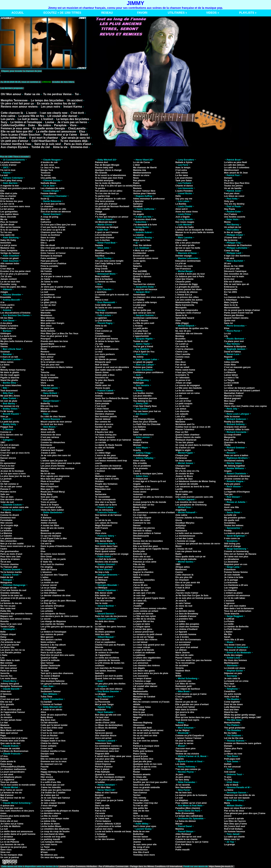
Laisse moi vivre (104, 829)
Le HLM (228, 385)
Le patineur (139, 655)
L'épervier (138, 201)
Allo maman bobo (10, 263)
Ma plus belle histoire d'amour (17, 341)
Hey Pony (46, 774)
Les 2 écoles (182, 637)
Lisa (97, 474)
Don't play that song (11, 180)
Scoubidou (230, 523)
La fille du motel (49, 816)
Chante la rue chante (186, 839)
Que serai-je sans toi (144, 313)
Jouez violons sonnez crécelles (150, 608)
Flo (226, 295)
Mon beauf (230, 401)
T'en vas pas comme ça (188, 769)
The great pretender (235, 728)
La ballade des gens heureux (110, 627)
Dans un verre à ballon (236, 455)
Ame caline (8, 116)
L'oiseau (5, 481)
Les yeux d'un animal (187, 647)
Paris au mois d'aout (77, 144)
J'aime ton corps (142, 588)
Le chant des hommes (187, 627)
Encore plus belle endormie (15, 816)
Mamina (180, 829)
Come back (47, 748)
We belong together (235, 466)
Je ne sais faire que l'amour (55, 798)
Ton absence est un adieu (109, 191)
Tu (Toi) (228, 780)
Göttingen (6, 333)
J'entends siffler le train (237, 429)
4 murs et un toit (9, 357)
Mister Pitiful (47, 429)
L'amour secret (49, 585)
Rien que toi (47, 489)
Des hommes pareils (106, 416)
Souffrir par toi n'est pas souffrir (150, 782)
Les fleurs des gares (144, 671)
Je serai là (181, 601)
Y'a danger (101, 214)
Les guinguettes (9, 212)
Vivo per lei (6, 308)
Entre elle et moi (9, 821)
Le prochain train (142, 660)
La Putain (229, 621)
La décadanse (232, 559)
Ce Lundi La (182, 344)
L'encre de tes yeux (105, 455)
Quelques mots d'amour (188, 313)
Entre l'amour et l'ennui (53, 253)
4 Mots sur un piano (144, 250)
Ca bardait (46, 702)
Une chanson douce (106, 735)
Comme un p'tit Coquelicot (190, 735)
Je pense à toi (183, 380)
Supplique (101, 582)
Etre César (46, 557)
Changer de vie (8, 588)
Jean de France (49, 569)
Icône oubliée (48, 780)
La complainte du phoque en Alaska (60, 811)
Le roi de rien (183, 406)
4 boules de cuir (49, 162)
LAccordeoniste (104, 235)
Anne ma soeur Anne (187, 212)
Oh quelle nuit (232, 520)
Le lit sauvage (8, 839)
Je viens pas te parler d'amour (57, 287)
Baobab (45, 531)
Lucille (179, 489)
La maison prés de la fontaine (191, 795)
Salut (136, 432)
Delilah (228, 764)
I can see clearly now (54, 113)
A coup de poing (49, 217)
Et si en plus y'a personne (14, 274)
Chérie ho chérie (49, 743)
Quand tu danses (142, 276)
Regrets (180, 759)
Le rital (4, 722)
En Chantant (182, 580)
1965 (178, 564)
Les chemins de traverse (108, 466)
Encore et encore (104, 424)
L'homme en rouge (185, 541)
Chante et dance (184, 186)
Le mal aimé (7, 774)
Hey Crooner (102, 699)
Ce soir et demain (10, 445)
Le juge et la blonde (144, 650)
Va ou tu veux (48, 375)
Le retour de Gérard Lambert (239, 388)
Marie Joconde (8, 217)
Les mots (180, 764)
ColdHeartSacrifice (105, 253)
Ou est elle (139, 738)
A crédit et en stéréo (51, 710)
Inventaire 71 (182, 375)
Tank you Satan (184, 180)
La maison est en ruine (188, 393)
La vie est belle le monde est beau (113, 831)
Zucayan (138, 821)
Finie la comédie (49, 266)
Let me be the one (234, 738)
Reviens (45, 352)
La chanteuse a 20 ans (236, 585)
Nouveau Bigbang (143, 722)
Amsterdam (139, 295)
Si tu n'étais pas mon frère (109, 178)
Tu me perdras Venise (57, 94)
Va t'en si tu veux (142, 818)
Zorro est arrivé (103, 738)
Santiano (138, 204)
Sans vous (6, 850)
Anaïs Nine (230, 365)
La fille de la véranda (144, 619)
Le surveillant (183, 645)
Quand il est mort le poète (109, 676)
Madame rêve (7, 248)
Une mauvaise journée (145, 398)
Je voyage (6, 528)
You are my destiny (234, 204)
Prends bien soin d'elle (13, 741)
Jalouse (4, 707)
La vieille (229, 624)
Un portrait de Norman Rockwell (112, 206)
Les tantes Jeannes (105, 671)
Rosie (98, 492)
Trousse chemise (10, 564)
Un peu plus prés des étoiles (110, 684)
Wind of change (233, 546)
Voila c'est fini (232, 697)
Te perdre (100, 188)
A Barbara (46, 518)
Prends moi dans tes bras (54, 341)
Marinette (46, 313)
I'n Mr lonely (7, 411)
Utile (135, 813)
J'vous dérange (49, 805)
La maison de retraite (187, 484)
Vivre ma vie (47, 385)
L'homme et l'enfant (51, 704)
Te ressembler (103, 497)
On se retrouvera (104, 510)
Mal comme (6, 663)
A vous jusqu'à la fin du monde (150, 502)
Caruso (99, 328)
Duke (32, 125)
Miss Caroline (48, 850)
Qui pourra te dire (185, 712)
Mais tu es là (231, 305)
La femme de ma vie (11, 603)
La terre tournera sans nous (15, 206)
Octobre (99, 481)
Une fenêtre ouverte (235, 217)
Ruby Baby (46, 494)
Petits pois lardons (143, 751)
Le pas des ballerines (106, 458)
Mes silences (48, 318)
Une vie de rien (141, 811)
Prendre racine (8, 492)
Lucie (178, 847)
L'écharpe (100, 834)
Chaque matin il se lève (53, 741)
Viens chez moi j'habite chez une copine (246, 406)
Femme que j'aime (143, 367)
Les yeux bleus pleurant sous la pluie (60, 463)
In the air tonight (233, 232)
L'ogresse (229, 603)
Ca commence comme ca (108, 746)
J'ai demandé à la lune (145, 225)
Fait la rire (100, 811)
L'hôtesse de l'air (142, 333)
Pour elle (229, 440)
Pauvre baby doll (104, 167)
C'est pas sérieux (50, 437)
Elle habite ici (102, 595)
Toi (77, 94)
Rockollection (140, 850)
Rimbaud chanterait (186, 440)
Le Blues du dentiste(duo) (109, 725)
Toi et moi (6, 562)
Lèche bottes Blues (51, 826)
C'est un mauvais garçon (237, 367)
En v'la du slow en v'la (187, 471)
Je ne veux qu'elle (185, 245)
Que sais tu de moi (10, 743)
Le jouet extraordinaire (12, 772)
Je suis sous (47, 165)
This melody (140, 798)
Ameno (99, 287)
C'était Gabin (48, 541)
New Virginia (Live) (143, 715)
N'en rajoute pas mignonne (55, 476)
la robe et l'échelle (105, 448)
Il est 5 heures (141, 320)
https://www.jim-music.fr (221, 866)
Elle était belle (103, 808)
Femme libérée (48, 193)
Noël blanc (139, 230)
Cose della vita (103, 305)
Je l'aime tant (102, 818)
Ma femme (6, 728)
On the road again (10, 375)
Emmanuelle (231, 289)
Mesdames (46, 315)
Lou (2, 658)
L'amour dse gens (143, 629)
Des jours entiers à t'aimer (147, 533)
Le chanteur (47, 206)
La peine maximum (10, 162)
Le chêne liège (103, 453)
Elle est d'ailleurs (233, 282)
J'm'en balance (103, 821)
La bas (137, 263)
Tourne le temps (49, 678)
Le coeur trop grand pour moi (149, 645)
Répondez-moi (103, 489)
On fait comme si (9, 484)
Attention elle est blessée (189, 333)
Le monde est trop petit (53, 837)
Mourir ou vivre (141, 175)
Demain (228, 178)
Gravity (137, 450)
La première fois (184, 619)
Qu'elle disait (7, 225)
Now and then (232, 710)
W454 (178, 676)
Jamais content (9, 279)
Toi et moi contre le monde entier (18, 785)
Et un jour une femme (107, 339)
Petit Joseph (140, 748)
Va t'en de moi (141, 816)
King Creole (101, 269)
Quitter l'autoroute (50, 665)
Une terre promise (105, 201)
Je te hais (5, 715)
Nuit (135, 269)
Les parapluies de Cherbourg (191, 505)
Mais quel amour (9, 733)
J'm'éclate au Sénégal (107, 227)
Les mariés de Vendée (52, 624)
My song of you (141, 847)
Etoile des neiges (233, 655)
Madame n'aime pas (106, 476)
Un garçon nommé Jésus (54, 684)
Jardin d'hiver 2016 (105, 722)
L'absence (46, 572)
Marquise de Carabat (144, 697)
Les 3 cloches (102, 240)
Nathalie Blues (48, 183)
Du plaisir (46, 689)
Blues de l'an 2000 (234, 266)
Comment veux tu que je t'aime (192, 842)
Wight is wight (183, 450)
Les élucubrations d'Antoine (15, 313)
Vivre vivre (101, 533)
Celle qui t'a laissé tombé (54, 725)
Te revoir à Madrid (50, 676)
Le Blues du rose (233, 754)
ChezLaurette (77, 128)
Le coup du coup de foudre (55, 831)
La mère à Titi (231, 378)
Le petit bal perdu (10, 422)
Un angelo (139, 214)
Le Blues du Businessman (14, 751)
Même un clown (49, 411)
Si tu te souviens (9, 230)
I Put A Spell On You (144, 352)
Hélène (137, 577)
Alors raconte (102, 640)
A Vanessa (6, 694)
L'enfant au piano (233, 593)
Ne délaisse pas (49, 855)
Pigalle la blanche (10, 378)
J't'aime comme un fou (236, 479)
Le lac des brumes (105, 839)
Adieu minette (232, 362)
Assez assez (140, 492)
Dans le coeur (48, 237)
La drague (100, 694)
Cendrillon (230, 691)
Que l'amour (47, 663)
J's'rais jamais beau (11, 720)
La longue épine (142, 627)
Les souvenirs (141, 676)
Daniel (179, 359)
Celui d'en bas (8, 448)
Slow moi (5, 852)
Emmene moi (140, 554)
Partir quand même (105, 551)
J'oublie (137, 606)
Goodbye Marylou (185, 523)
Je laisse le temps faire (107, 341)
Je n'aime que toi (50, 795)
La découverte (48, 289)
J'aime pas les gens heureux (56, 790)
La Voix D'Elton (49, 593)
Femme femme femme (236, 572)
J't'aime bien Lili (233, 237)
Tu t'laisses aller (9, 567)
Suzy (4, 122)
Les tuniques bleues (51, 842)
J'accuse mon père (186, 748)
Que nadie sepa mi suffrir (109, 370)
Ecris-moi (229, 279)
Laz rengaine (231, 588)
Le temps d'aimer (142, 678)
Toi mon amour (183, 250)
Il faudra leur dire (104, 432)
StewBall (138, 206)
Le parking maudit (50, 839)
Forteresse (181, 458)
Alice (43, 712)
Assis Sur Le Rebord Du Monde (112, 398)
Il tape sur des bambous (237, 256)
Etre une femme (184, 585)
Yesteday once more (144, 855)
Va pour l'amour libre (144, 191)
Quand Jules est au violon (109, 678)
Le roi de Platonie (10, 842)
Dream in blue (102, 538)
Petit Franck (101, 528)
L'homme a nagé (142, 681)
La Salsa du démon (186, 821)
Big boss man (48, 720)
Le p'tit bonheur (104, 320)
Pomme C (6, 489)
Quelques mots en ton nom (148, 764)
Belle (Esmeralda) (185, 813)
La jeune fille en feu (31, 116)
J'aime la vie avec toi (11, 595)
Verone (228, 510)
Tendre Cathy (7, 627)
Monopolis (181, 308)
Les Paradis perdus (11, 652)
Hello (178, 196)
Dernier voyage (184, 256)
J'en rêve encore (104, 601)
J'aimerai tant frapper (52, 450)
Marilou (45, 471)
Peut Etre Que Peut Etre (237, 183)
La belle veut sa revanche (189, 533)
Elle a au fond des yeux (146, 546)
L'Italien (228, 632)
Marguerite (230, 437)
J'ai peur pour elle (105, 759)
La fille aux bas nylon (144, 616)
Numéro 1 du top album (53, 645)
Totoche (45, 372)
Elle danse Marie (104, 541)
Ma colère (45, 125)
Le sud (179, 798)
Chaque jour (182, 455)
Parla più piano (232, 484)
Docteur (137, 538)
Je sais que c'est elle (144, 593)
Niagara (137, 717)
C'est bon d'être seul (52, 728)
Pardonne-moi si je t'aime (60, 135)
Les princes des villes (187, 297)
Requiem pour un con (236, 564)
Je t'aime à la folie (234, 577)
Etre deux (181, 362)
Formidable (6, 520)
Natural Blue (182, 725)
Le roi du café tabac (235, 598)
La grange (230, 844)
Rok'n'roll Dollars (233, 829)
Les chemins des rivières (146, 665)
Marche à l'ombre (233, 396)
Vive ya (4, 416)
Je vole (179, 608)
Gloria (179, 520)
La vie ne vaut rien (10, 282)
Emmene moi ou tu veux (54, 761)
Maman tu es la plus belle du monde (195, 232)
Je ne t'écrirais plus (11, 710)
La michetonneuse (185, 536)
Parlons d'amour (104, 767)
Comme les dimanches (53, 442)
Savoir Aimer (102, 372)
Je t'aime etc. (140, 601)
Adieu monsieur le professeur (149, 199)
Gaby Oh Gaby (8, 240)
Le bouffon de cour (51, 297)
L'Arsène (138, 326)
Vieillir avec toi (103, 385)
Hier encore (7, 523)
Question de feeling (235, 442)
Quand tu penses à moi (53, 346)
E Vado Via (46, 562)
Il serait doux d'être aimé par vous (113, 756)
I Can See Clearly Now (145, 406)
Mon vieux (46, 326)
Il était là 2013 (183, 588)
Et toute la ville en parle (53, 559)
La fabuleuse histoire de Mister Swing (196, 481)
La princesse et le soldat (108, 826)
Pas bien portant (104, 567)
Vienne (4, 346)
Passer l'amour (183, 658)
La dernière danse (185, 611)
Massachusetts (232, 722)
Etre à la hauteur (104, 279)
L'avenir (31, 113)
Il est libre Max (103, 787)
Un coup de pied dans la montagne (194, 445)
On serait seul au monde (146, 733)
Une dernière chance (11, 499)
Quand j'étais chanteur (188, 435)
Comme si (6, 432)
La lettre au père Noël (236, 162)
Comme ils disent (10, 515)
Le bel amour (7, 209)
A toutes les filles (50, 525)
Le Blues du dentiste (106, 728)
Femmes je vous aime (15, 128)
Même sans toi (232, 839)
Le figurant (181, 632)
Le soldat (100, 357)
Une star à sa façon (105, 502)
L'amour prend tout (143, 632)
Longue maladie (184, 419)
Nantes (4, 344)
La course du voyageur (188, 385)
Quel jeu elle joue (142, 761)
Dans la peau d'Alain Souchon (20, 135)
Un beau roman (184, 461)
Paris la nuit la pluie (51, 652)
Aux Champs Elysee (144, 419)
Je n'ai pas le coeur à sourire (56, 276)
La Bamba (181, 204)
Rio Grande (101, 173)
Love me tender (103, 271)
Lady (43, 458)
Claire (98, 803)
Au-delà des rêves (105, 621)
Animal (99, 396)
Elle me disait (48, 245)
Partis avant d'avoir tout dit (239, 313)
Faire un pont (48, 448)
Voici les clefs (102, 634)
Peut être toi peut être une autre (58, 655)
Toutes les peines (233, 186)
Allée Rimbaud (183, 834)
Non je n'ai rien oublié (12, 544)
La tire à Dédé (232, 383)
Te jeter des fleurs (105, 380)
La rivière (180, 621)
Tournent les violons (144, 284)
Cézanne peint (183, 282)
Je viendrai (6, 717)
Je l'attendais (183, 378)
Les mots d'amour (105, 237)
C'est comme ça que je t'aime (191, 694)
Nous (136, 178)
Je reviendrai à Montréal (237, 476)
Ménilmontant (232, 170)
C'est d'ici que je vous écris (15, 453)
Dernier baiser (141, 837)
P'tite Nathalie (102, 772)
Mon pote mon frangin (52, 323)
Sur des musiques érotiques (110, 777)
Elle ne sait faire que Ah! (17, 131)
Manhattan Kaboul (234, 393)
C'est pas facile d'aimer (53, 227)
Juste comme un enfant (146, 611)
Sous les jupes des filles (13, 287)
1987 (3, 442)
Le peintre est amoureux (237, 595)
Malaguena (6, 582)
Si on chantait (140, 780)
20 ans (228, 263)
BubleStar (138, 834)
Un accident (75, 100)
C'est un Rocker (49, 735)
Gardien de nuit (103, 427)
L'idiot (136, 165)
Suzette (45, 398)
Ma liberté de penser (106, 359)
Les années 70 (48, 608)
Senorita (5, 673)
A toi (135, 416)
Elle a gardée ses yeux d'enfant (192, 704)
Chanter (99, 333)
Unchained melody (234, 461)
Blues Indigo (140, 507)
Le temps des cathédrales (189, 816)
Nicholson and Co (185, 424)
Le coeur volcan (142, 647)
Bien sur (45, 219)
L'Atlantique (231, 300)
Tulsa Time (46, 697)
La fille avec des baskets (189, 388)
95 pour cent (102, 577)
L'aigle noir (6, 339)
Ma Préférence (141, 694)
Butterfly (45, 403)
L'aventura (101, 292)
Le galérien (101, 318)
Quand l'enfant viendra (236, 318)
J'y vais (99, 344)
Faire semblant (49, 258)
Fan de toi (181, 365)
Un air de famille (233, 188)
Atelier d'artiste (49, 523)
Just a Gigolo (183, 217)
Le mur (99, 352)
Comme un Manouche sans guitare (243, 743)
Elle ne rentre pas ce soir (54, 759)
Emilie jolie (139, 551)
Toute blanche (232, 614)
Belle (3, 632)
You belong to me (142, 401)
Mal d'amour (7, 795)
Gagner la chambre (143, 572)
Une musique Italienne (53, 681)
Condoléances (103, 336)
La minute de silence (186, 292)
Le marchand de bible (52, 834)
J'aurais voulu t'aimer (187, 593)
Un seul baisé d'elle (51, 507)
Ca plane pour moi (234, 341)
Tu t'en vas (6, 232)
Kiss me (5, 437)
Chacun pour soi (50, 738)
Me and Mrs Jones (10, 396)
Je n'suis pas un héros (53, 204)
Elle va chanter (8, 196)
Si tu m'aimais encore (52, 362)
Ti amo (228, 777)
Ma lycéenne (231, 240)
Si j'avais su (47, 359)
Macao (179, 824)
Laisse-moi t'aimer (185, 707)
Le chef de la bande (106, 559)
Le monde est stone (235, 668)
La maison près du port (237, 533)
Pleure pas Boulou (234, 315)
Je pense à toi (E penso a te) (15, 598)
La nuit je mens (28, 119)
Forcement (139, 567)
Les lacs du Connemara (188, 640)
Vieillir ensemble (49, 378)
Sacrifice (100, 256)
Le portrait (6, 479)
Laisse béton (231, 375)
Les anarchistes (184, 178)
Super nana (182, 494)
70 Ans (44, 515)
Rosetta (4, 621)
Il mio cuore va (232, 538)
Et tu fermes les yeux (12, 201)
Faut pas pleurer (49, 261)
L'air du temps (103, 346)
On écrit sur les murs (52, 424)
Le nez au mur (48, 305)
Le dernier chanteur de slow (56, 595)
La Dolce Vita (7, 647)
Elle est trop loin (49, 406)
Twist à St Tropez (50, 505)
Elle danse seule (104, 593)
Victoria (179, 668)
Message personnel (106, 549)
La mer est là (7, 204)
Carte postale (102, 403)
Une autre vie (7, 235)
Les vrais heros (49, 844)
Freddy (228, 531)
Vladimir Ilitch (183, 671)
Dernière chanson (105, 414)
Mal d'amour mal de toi (12, 798)
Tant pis (228, 494)
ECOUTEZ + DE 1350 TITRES (62, 13)
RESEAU (107, 13)
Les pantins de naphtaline (109, 468)
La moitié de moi (50, 582)
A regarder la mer (10, 186)
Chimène (229, 411)
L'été (3, 367)
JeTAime (180, 528)
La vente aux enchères (107, 658)
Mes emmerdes (8, 541)
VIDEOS (211, 13)
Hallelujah (138, 383)
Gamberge (46, 269)
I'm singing (46, 567)
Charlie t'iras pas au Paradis (110, 645)
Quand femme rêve (143, 759)
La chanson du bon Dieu (237, 297)
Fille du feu (139, 564)
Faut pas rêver (232, 193)
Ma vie (4, 219)
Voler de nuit (7, 502)
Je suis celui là (232, 678)
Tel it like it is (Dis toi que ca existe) (114, 186)
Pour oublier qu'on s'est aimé (191, 803)
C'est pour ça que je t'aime (109, 800)
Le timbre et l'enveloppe (26, 122)
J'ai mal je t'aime (104, 816)
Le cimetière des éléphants (55, 829)
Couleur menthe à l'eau (16, 144)
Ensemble (6, 297)
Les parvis (8, 119)
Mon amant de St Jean (236, 173)
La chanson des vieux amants (149, 297)
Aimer (227, 505)
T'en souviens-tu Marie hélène (57, 367)
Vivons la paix (102, 388)
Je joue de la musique (12, 471)
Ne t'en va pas (8, 606)
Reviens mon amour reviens (19, 107)
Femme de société (10, 748)
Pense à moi (102, 300)
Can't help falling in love (108, 263)
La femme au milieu (106, 282)
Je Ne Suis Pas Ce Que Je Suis (192, 595)
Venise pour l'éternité (144, 193)
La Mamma (6, 533)
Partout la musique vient (146, 746)
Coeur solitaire (48, 746)
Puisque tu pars (142, 274)
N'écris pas (139, 712)
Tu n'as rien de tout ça (107, 193)
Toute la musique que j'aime (148, 474)
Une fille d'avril (141, 852)
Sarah (227, 637)
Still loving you (232, 544)
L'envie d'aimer (8, 165)
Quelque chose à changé (108, 170)
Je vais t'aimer (183, 603)
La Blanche (230, 372)
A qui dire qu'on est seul (188, 837)
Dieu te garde (48, 240)
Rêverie (137, 186)
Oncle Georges (49, 647)
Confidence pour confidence (148, 372)
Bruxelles (181, 339)
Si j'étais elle (140, 777)
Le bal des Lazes (184, 538)
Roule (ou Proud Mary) (53, 492)
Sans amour (47, 357)
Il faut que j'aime (184, 372)
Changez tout (183, 466)
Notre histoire (48, 331)
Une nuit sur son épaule (237, 798)
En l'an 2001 (231, 292)
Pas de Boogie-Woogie (107, 165)
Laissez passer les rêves (189, 289)
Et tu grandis (7, 704)
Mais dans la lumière (186, 710)
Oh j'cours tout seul (235, 826)
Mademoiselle (140, 691)
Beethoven (181, 569)
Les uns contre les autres (189, 300)
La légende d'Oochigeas (237, 492)
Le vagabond (7, 780)
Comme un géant (9, 258)
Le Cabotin (6, 536)
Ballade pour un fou (144, 505)
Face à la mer (7, 466)
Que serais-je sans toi (76, 138)
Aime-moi (5, 691)
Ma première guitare (235, 518)
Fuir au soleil (182, 367)
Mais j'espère (231, 302)
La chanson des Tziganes (54, 575)
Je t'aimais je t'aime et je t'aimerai (113, 440)
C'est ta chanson (184, 349)
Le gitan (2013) (48, 302)
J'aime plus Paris (233, 748)
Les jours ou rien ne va (13, 650)
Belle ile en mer (141, 831)
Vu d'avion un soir (185, 448)
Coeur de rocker (142, 520)
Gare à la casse (141, 575)
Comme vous (183, 357)
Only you (229, 201)
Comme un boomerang (236, 551)
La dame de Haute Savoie (109, 445)
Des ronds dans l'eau (106, 546)
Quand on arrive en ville (53, 209)
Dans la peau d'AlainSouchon (56, 546)
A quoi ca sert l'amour (107, 232)
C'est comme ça (104, 331)
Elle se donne (48, 250)
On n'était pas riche (51, 650)
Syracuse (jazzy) (104, 733)
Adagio (4, 292)
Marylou (45, 409)
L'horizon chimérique (144, 684)
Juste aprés (139, 261)
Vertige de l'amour (10, 253)
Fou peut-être (140, 569)
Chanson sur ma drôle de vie (240, 795)
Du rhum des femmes (236, 660)
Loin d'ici (180, 416)
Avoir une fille (232, 507)
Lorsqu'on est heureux (145, 289)
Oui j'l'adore (231, 214)
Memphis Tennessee (14, 100)
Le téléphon (182, 800)
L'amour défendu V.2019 (108, 824)
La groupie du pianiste (187, 287)
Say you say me (184, 199)
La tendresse (48, 295)
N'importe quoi (103, 362)
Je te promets (140, 468)
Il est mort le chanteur (44, 138)
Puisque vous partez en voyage (112, 554)
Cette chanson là (12, 113)
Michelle (99, 629)
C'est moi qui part (10, 699)
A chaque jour (141, 479)
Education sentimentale (188, 261)
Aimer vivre (139, 461)
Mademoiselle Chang (187, 302)
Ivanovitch (139, 582)
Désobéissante (141, 536)
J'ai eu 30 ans (140, 585)
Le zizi (228, 333)
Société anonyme (104, 180)
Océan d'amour (8, 665)
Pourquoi (46, 339)
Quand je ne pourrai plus (14, 847)
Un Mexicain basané (106, 222)
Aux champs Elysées (14, 147)
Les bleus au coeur (234, 196)
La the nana (182, 175)
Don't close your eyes (145, 826)
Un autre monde (233, 694)
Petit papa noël (232, 759)
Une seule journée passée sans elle (194, 497)
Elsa (82, 131)
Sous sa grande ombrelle (146, 787)
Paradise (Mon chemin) (188, 808)
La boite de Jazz (184, 479)
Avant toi (5, 450)
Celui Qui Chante (184, 279)
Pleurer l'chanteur (185, 429)
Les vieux (138, 308)
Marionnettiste (232, 308)
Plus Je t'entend (9, 222)
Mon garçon (47, 637)
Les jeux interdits (142, 396)
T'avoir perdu (48, 499)
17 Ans (4, 756)
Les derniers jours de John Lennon (59, 616)
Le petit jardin (140, 328)
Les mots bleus (9, 678)
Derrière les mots (142, 839)
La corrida (101, 442)
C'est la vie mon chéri (52, 733)
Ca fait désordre (49, 722)
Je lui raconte (183, 785)
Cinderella (46, 440)
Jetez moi (46, 284)
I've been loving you (106, 435)
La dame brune (8, 336)
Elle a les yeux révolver (188, 243)
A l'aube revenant (104, 393)
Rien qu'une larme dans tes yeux (193, 717)
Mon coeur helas (142, 707)
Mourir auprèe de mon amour (56, 422)
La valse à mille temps (145, 302)
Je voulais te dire (185, 474)
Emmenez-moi (8, 518)
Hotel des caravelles (144, 580)
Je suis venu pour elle (145, 844)
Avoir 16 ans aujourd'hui (54, 715)
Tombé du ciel (41, 147)
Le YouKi (229, 450)
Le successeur (183, 642)
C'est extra (181, 170)
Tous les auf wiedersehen (238, 611)
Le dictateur (7, 837)
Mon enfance (47, 320)
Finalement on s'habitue (53, 263)
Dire (3, 461)
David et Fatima (232, 352)
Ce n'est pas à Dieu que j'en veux (58, 225)
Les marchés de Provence (109, 668)
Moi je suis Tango (104, 704)
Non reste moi (8, 608)
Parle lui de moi (9, 671)
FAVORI (142, 13)
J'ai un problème (142, 466)
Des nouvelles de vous (236, 274)
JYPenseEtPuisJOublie (13, 767)
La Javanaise (231, 562)
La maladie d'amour (186, 616)
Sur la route (101, 603)
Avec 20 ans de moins (52, 528)
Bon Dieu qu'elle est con (108, 715)
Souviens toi (102, 378)
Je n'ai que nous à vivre (13, 474)
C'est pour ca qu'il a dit (53, 230)
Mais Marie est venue (12, 730)
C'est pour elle (232, 269)
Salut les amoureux (143, 435)
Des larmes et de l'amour (108, 515)
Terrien (137, 795)
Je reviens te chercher (107, 652)
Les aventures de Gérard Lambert (242, 391)
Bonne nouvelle (103, 401)
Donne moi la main (234, 276)
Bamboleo (101, 710)
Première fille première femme (16, 614)
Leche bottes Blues (13, 138)
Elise (227, 328)
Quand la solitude (50, 660)
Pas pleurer (139, 180)
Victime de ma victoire (187, 754)
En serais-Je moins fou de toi (56, 103)
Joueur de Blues (184, 476)
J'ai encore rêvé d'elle (145, 219)
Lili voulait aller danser (62, 116)
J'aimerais (46, 274)
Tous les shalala (9, 782)
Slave (98, 531)
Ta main (45, 671)
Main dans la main (10, 660)
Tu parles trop (102, 196)
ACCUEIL (18, 13)
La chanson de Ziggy (187, 284)
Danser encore (8, 458)
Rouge (137, 279)
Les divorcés (182, 411)
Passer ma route (184, 266)
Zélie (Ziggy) (182, 323)
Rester (137, 772)
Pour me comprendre (187, 310)
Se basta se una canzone (108, 308)
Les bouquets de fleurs (53, 614)
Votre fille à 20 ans (234, 640)
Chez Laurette (183, 354)
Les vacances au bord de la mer (192, 486)
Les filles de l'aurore (235, 821)
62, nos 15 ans (183, 331)
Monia (227, 222)
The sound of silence (235, 650)
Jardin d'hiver (102, 720)
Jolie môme (182, 173)
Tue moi (99, 383)
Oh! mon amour (9, 668)
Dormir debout (103, 419)
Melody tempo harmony (13, 370)
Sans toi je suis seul (48, 144)
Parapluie (60, 125)
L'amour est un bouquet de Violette (194, 230)
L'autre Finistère (184, 191)
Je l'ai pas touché (10, 645)
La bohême (6, 531)
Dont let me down (233, 704)
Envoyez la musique (51, 256)
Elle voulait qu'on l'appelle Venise (151, 549)
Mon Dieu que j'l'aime (236, 824)
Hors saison (101, 429)
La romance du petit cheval (148, 634)
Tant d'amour (140, 793)
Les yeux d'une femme (53, 466)
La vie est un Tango (143, 637)
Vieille (227, 445)
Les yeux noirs (51, 107)
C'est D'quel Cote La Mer (54, 538)
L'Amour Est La (184, 295)
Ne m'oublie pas (184, 492)
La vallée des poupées (187, 624)
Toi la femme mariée (11, 572)
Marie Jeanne (183, 652)
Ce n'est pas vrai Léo (12, 808)
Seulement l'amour (51, 691)
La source (138, 235)
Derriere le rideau (142, 531)
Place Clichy (140, 754)
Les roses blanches (11, 385)
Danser (137, 525)
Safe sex (5, 494)
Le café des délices (234, 165)
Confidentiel (140, 253)
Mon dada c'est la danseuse (239, 608)
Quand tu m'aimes (10, 559)
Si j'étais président (105, 632)
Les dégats (139, 668)
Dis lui (179, 699)
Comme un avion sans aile (14, 507)
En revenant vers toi (51, 764)
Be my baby (230, 733)
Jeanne (137, 842)
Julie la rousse (232, 416)
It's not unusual (232, 767)
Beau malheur (102, 276)
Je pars (179, 774)
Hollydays (181, 525)
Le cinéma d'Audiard (186, 629)
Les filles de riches (185, 684)
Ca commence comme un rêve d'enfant (154, 512)
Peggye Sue (7, 427)
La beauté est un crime (236, 681)
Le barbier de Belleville (236, 627)
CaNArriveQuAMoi (13, 125)
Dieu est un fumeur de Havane (240, 554)
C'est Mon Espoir (142, 518)
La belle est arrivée (143, 614)
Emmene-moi (79, 147)
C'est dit (5, 455)
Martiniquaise (231, 663)
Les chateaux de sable (53, 188)
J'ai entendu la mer (10, 642)
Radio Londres (8, 328)
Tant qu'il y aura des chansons (57, 673)
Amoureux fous (103, 743)
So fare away (182, 780)
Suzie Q (45, 199)
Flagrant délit (102, 754)
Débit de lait (7, 577)
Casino (179, 572)
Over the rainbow (142, 245)
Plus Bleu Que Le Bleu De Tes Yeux (59, 333)
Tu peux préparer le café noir (110, 199)
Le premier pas (183, 681)
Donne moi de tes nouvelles (148, 541)
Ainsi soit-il (181, 209)
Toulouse (46, 173)
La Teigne (229, 380)
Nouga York (47, 170)
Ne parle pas (47, 328)
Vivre (73, 125)
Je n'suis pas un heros (72, 122)
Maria (227, 803)
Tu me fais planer (185, 442)
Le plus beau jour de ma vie (15, 476)
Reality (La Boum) (234, 422)
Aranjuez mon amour (235, 427)
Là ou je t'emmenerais (107, 349)
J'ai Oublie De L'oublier (53, 793)
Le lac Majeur (183, 730)
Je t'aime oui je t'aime (12, 824)
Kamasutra (181, 531)
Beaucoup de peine (51, 533)
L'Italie (4, 655)
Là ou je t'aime (48, 588)
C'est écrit (77, 113)
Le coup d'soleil (233, 435)
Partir (136, 743)
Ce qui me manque (51, 536)
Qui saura (181, 715)
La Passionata (103, 702)
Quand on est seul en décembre (112, 367)
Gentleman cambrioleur (146, 318)
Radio (179, 554)
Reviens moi (47, 484)
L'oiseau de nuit (184, 549)
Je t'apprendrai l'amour (13, 712)
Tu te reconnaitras (185, 663)
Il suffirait (229, 619)
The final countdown (106, 313)
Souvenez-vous (141, 790)
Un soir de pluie (9, 401)
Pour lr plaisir (102, 769)
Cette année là (8, 761)
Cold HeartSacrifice (44, 141)
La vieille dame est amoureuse (56, 131)
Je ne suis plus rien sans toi (56, 455)
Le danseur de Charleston (238, 245)
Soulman (5, 352)
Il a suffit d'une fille (51, 782)
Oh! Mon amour (11, 94)
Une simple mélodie (186, 559)
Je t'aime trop (48, 800)
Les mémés (101, 608)
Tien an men (7, 497)
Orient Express (103, 764)
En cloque (230, 370)
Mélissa (137, 699)
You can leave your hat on (147, 411)
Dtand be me (231, 712)
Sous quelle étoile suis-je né (190, 557)
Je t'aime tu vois (49, 282)
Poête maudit (183, 850)
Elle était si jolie (9, 193)
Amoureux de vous (51, 435)
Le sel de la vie (103, 520)
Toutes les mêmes (234, 525)
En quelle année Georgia (49, 128)
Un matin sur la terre (106, 505)
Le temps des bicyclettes (47, 100)
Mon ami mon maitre (235, 606)
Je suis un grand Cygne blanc (149, 598)
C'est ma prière (183, 697)
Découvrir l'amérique (235, 271)
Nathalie (99, 673)
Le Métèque (101, 580)
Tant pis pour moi (50, 365)
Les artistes (47, 611)
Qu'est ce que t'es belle (188, 248)
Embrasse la (231, 287)
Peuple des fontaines (106, 484)
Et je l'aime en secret (11, 790)
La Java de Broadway (187, 614)
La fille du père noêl (144, 323)
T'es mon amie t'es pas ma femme (193, 660)
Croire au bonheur (50, 235)
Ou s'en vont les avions (146, 741)
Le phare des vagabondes (147, 658)
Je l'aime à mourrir (105, 437)
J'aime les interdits (51, 787)
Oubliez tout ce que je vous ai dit (193, 427)
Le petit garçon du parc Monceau (58, 601)
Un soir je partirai (10, 857)
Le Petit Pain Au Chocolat (147, 424)
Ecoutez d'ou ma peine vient (15, 271)
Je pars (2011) (183, 777)
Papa (3, 735)
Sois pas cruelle (49, 497)
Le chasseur (182, 398)
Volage (99, 212)
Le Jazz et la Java (50, 167)
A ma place (6, 323)
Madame (5, 725)
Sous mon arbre (142, 785)
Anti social (230, 772)
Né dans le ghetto (10, 372)
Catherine (46, 222)
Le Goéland (101, 837)
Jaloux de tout (141, 590)
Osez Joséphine (9, 250)
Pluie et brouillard (50, 481)
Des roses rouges (185, 222)
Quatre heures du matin (188, 437)
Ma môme (138, 357)
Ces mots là (182, 346)
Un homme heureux (235, 831)
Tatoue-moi (181, 751)
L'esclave (229, 601)
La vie (179, 396)
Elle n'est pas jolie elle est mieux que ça (62, 248)
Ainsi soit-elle (48, 432)
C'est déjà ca (7, 269)
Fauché (45, 767)
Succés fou (6, 676)
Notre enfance (48, 642)
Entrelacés (46, 445)
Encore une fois (104, 650)
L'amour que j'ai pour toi (54, 461)
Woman (137, 445)
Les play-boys (141, 331)
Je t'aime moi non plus (236, 557)
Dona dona (6, 764)
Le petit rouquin (184, 403)
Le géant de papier (143, 362)
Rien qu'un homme (10, 227)
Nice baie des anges (51, 479)
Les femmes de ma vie (12, 844)
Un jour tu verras (184, 741)
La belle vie (230, 515)
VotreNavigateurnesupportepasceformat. (43, 74)
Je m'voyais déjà (9, 525)
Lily (226, 336)
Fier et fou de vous (234, 811)
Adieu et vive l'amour (106, 793)
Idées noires (7, 362)
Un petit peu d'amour (14, 141)
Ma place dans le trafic (107, 479)
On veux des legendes (52, 857)
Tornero (137, 212)
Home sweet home (185, 370)
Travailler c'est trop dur (145, 803)
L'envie (137, 471)
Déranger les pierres (144, 528)
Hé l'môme (46, 271)
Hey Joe (137, 388)
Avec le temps (183, 167)
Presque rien (102, 486)
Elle (2, 191)
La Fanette (139, 300)
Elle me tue (6, 702)
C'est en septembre (105, 642)
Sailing (228, 499)
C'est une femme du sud (13, 590)
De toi (98, 624)
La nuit (4, 175)
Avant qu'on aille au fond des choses (153, 497)
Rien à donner (48, 354)
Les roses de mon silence (109, 689)
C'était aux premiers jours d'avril (18, 188)
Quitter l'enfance (142, 769)
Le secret (46, 619)
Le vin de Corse (141, 162)
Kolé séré (229, 258)
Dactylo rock (47, 754)
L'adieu (45, 577)
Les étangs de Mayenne (53, 621)
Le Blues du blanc (50, 824)
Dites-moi (181, 468)
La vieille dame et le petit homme (18, 834)
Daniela (45, 756)
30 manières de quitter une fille (192, 328)
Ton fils (137, 282)
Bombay (180, 336)
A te (2, 302)
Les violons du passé (52, 634)
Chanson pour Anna (51, 232)
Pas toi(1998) (140, 271)
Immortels (6, 243)
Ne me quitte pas (142, 310)
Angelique (181, 510)
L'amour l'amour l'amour (188, 738)
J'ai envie (100, 813)
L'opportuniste (141, 336)
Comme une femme (105, 411)
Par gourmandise (10, 551)
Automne (138, 494)
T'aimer (4, 800)
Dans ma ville (102, 805)
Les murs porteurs (105, 354)
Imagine (137, 440)
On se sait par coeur (11, 486)
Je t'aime (45, 279)
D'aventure (230, 569)
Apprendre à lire (142, 486)
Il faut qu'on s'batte (105, 598)
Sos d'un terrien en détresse (56, 212)
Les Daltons (139, 427)
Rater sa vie (32, 94)
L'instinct (47, 119)
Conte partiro (7, 305)
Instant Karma (73, 107)
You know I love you (235, 645)
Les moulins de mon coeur (190, 502)
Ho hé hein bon (184, 793)
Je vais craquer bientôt (53, 803)
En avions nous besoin (53, 554)
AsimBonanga (141, 455)
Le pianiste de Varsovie (108, 660)
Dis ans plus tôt (184, 577)
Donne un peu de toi (186, 702)
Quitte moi (230, 320)
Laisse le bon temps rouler (55, 818)
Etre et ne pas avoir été (188, 582)
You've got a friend (143, 346)
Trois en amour (49, 502)
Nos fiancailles (183, 787)
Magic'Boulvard (103, 525)
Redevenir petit (184, 686)
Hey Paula (230, 209)
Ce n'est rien (140, 515)
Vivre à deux (47, 380)
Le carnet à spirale (234, 818)
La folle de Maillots (10, 826)
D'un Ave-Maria (183, 844)
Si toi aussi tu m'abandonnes (111, 175)
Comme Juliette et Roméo (189, 518)
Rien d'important (50, 486)
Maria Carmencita (185, 305)
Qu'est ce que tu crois (145, 767)
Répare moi (6, 616)
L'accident (46, 808)
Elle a (44, 243)
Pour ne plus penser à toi (54, 336)
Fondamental (7, 468)
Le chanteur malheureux (13, 769)
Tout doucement (9, 391)
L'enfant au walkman (144, 652)
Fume (44, 769)
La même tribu (48, 821)
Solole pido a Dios (105, 375)
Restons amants (142, 774)
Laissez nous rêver (105, 761)
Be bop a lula (102, 572)
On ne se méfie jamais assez (148, 730)
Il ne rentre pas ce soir (53, 785)
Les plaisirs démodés (12, 538)
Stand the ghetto (9, 380)
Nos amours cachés (51, 640)
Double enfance (141, 544)
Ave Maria (6, 512)
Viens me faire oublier (52, 510)
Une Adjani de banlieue (188, 689)
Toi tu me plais (141, 800)
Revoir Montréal (49, 668)
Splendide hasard (185, 318)
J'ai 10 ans (6, 276)
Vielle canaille (102, 209)
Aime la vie (60, 147)
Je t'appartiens (103, 655)
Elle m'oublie (140, 463)
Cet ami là (46, 544)
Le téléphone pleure (11, 777)
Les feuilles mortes (143, 393)
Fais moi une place (143, 559)
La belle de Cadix (185, 227)
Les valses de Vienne (106, 523)
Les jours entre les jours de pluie (151, 673)
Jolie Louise (47, 391)
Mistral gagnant (232, 398)
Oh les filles (7, 318)
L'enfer (44, 308)
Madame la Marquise (235, 346)
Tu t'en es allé (140, 805)
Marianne (180, 422)
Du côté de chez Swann (53, 416)
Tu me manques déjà (74, 141)
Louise (50, 122)
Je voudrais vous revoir (146, 258)
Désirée (99, 647)
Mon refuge (139, 710)
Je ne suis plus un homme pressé (193, 598)
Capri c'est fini (103, 798)
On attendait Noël (142, 728)
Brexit (84, 135)
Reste (44, 349)
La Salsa (5, 365)
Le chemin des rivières (145, 640)
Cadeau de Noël (184, 341)
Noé (135, 720)
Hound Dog (101, 266)
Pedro (136, 183)
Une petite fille (48, 178)
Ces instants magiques (107, 748)
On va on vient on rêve (145, 735)
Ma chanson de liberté (145, 167)
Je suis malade (232, 575)
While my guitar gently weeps (240, 715)
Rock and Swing (49, 396)
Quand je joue (141, 756)
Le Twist (45, 847)
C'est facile (46, 730)
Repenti (228, 357)
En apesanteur (8, 463)
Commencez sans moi (107, 751)
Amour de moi (48, 520)
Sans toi (229, 323)
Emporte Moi (7, 199)
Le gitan (45, 300)
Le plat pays (140, 305)
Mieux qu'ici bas (142, 240)
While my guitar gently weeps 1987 (243, 717)
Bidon (4, 266)
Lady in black (231, 785)
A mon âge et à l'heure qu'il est (149, 481)
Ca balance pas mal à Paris (190, 276)
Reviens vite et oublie (107, 562)
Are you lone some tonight (109, 261)
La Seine (229, 790)
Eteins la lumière (9, 326)
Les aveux (181, 409)
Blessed (99, 250)
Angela (137, 484)
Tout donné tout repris (187, 720)
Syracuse (100, 730)
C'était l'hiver (102, 409)
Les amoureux (141, 663)
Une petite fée (140, 808)
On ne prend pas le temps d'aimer (242, 310)
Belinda (4, 759)
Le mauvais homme (186, 634)
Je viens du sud (184, 606)
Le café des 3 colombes (237, 167)
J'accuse (180, 590)
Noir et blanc (102, 365)
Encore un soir (141, 256)
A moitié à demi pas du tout (190, 274)
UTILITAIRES (176, 13)
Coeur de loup (232, 250)
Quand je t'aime (49, 658)
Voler (178, 673)
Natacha (137, 266)
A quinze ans (7, 805)
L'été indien (139, 429)
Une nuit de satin (184, 655)
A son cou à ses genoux (146, 489)
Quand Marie (47, 344)
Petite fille (6, 611)
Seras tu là (181, 315)
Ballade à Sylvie (184, 162)
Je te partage (231, 580)
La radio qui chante (234, 837)
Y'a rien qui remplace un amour (112, 217)
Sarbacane (101, 494)
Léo (43, 598)
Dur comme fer (103, 422)
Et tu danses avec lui (11, 435)
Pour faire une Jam (10, 557)
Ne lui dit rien (48, 474)
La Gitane (46, 580)
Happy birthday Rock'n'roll (55, 772)
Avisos (137, 499)
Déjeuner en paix (233, 673)
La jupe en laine (142, 624)
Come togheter (232, 702)
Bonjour (99, 795)
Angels (228, 471)
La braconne (231, 582)
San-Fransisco (183, 269)
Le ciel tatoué (140, 642)
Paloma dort (102, 162)
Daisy (3, 637)
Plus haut (229, 684)
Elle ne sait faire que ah (237, 284)
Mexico (179, 235)
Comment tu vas (142, 523)
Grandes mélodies (10, 593)
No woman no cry (10, 406)
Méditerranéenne (142, 173)
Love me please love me (188, 551)
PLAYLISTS (247, 13)
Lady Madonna (232, 707)
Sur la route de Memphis (108, 183)
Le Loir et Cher (183, 401)
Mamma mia (139, 170)
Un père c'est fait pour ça (17, 103)
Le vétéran (181, 650)
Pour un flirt (182, 432)
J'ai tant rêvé (102, 717)
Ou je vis (229, 180)
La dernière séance (51, 813)
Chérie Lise (181, 352)
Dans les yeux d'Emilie (145, 422)
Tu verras (46, 175)
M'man (44, 852)
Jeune (227, 751)
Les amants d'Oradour (52, 606)
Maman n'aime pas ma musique (57, 468)
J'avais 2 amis (48, 453)
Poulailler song (8, 284)
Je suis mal (139, 595)
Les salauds (182, 414)
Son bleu (229, 403)
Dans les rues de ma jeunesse (111, 616)
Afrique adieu (183, 567)
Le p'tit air (181, 263)
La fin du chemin (184, 391)
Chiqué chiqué (8, 634)
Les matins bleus (9, 214)
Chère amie (181, 240)
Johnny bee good (10, 684)
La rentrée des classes (53, 590)
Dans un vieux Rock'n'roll (238, 808)
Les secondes (48, 310)
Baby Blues (47, 717)
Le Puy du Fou (48, 603)
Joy (97, 518)
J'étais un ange (183, 383)
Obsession (139, 725)
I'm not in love (8, 170)
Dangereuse (7, 640)
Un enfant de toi (233, 227)
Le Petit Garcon (232, 629)
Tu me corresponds (105, 499)
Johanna (5, 601)
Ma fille (228, 634)
